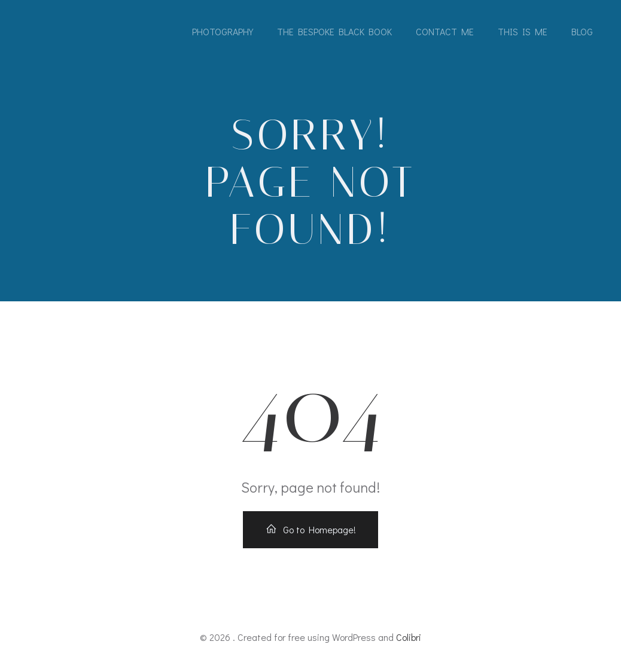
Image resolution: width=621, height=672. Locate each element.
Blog (582, 31)
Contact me (445, 31)
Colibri (409, 637)
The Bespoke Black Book (334, 31)
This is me (523, 31)
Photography (223, 31)
